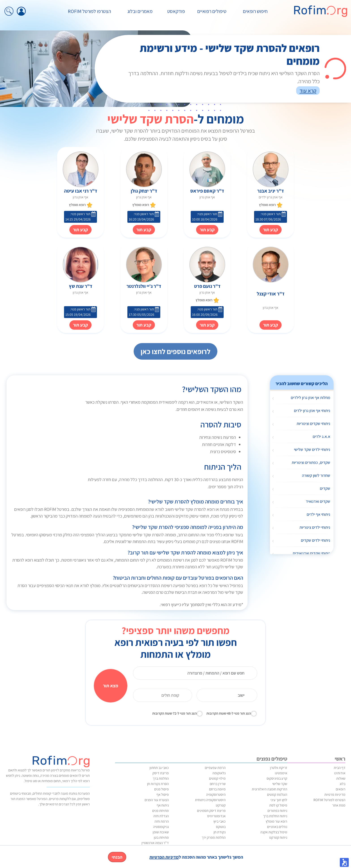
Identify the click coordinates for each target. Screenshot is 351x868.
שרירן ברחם (218, 784)
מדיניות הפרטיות (164, 857)
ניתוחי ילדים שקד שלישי (312, 449)
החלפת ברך (161, 778)
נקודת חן (220, 832)
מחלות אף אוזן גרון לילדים (310, 398)
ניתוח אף (163, 805)
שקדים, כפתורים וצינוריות (311, 462)
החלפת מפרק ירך (214, 837)
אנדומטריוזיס (216, 816)
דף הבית (340, 768)
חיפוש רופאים (255, 11)
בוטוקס (221, 827)
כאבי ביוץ (219, 821)
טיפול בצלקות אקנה (274, 832)
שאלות (341, 778)
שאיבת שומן (161, 832)
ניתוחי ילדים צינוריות (315, 527)
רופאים (341, 789)
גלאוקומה (219, 773)
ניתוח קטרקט (278, 837)
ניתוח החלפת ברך (275, 816)
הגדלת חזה (161, 816)
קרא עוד (308, 91)
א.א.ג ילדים (321, 436)
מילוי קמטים (217, 778)
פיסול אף (163, 795)
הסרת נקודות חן (158, 784)
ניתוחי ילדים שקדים (316, 540)
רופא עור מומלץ (276, 821)
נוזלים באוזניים (277, 827)
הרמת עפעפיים (215, 768)
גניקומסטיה (161, 827)
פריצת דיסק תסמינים (211, 811)
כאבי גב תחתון (159, 768)
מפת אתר (339, 805)
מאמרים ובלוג (140, 11)
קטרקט (221, 805)
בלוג (342, 784)
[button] (344, 862)
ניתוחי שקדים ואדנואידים (311, 553)
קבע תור (207, 230)
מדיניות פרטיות (335, 795)
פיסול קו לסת (278, 805)
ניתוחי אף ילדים (318, 514)
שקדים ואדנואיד (318, 501)
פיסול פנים (162, 789)
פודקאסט (176, 11)
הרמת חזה (162, 821)
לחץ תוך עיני (279, 800)
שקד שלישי (280, 784)
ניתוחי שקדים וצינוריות (313, 423)
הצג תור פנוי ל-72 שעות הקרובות (174, 713)
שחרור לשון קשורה (316, 475)
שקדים (325, 488)
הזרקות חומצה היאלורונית (270, 789)
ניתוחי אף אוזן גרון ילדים (312, 411)
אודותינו (340, 773)
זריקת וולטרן (279, 768)
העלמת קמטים (277, 795)
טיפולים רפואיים (212, 11)
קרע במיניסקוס (277, 778)
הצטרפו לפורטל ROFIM (89, 11)
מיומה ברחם (217, 789)
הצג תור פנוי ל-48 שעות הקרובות (229, 713)
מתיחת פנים (161, 811)
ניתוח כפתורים (277, 811)
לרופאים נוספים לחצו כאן (175, 351)
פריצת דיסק (161, 773)
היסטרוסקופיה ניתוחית (210, 800)
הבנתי (117, 857)
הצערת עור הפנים (157, 800)
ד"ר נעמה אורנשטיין (155, 843)
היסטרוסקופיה (216, 795)
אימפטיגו (281, 773)
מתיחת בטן (161, 837)
